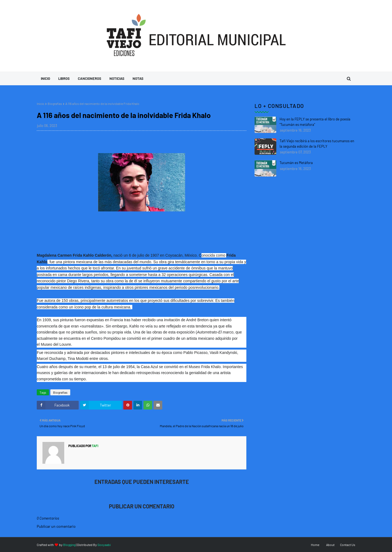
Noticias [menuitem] (117, 78)
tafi (95, 446)
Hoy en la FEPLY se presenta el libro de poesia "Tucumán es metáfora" (315, 122)
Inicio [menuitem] (45, 78)
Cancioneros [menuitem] (90, 78)
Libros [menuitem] (64, 78)
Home (315, 545)
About (330, 545)
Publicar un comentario (56, 526)
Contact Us (348, 545)
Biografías (55, 104)
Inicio (41, 104)
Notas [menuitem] (138, 78)
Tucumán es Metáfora (296, 163)
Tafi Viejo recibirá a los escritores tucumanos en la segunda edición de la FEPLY (317, 144)
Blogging (69, 545)
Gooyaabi (104, 545)
